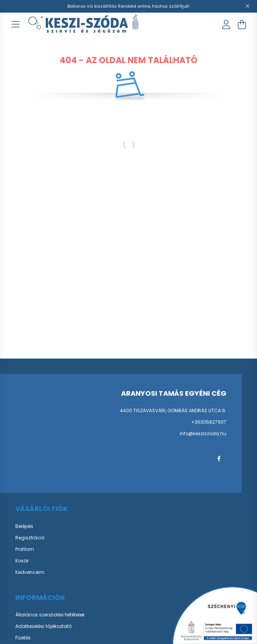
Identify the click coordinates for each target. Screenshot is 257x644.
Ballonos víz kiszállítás (93, 6)
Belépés (24, 526)
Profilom (25, 549)
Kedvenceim (30, 572)
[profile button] (226, 25)
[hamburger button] (15, 25)
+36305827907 (209, 422)
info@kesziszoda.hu (203, 433)
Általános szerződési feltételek (50, 615)
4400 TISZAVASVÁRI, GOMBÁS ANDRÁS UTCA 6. (173, 410)
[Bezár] (247, 6)
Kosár (22, 561)
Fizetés (23, 638)
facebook (219, 459)
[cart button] (242, 25)
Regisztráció (30, 538)
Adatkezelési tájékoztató (43, 626)
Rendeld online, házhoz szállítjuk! (154, 6)
